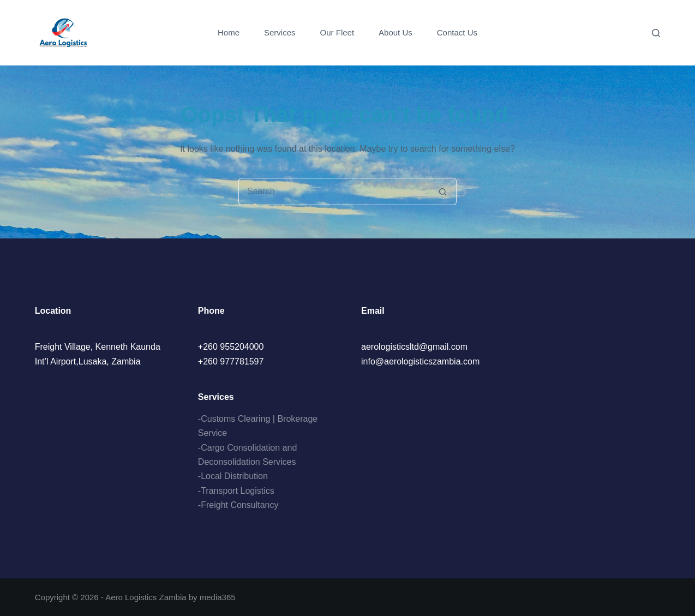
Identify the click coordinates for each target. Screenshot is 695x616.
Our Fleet (337, 32)
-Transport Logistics (236, 491)
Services (280, 32)
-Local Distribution (233, 476)
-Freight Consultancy (238, 505)
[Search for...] (334, 192)
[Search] (656, 33)
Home (229, 32)
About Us (396, 32)
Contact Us (457, 32)
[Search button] (443, 192)
